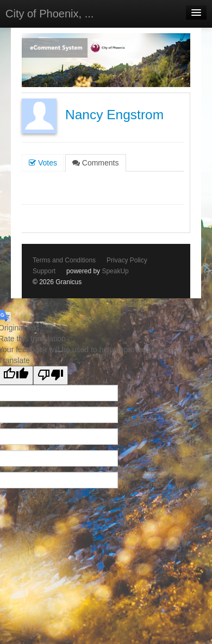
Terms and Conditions (64, 260)
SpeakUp (115, 271)
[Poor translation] (51, 375)
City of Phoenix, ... (49, 14)
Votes (43, 163)
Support (44, 271)
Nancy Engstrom (114, 115)
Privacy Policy (127, 260)
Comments (96, 163)
